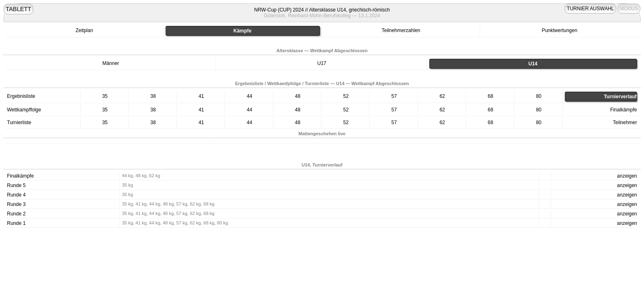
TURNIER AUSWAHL (590, 9)
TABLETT (18, 9)
